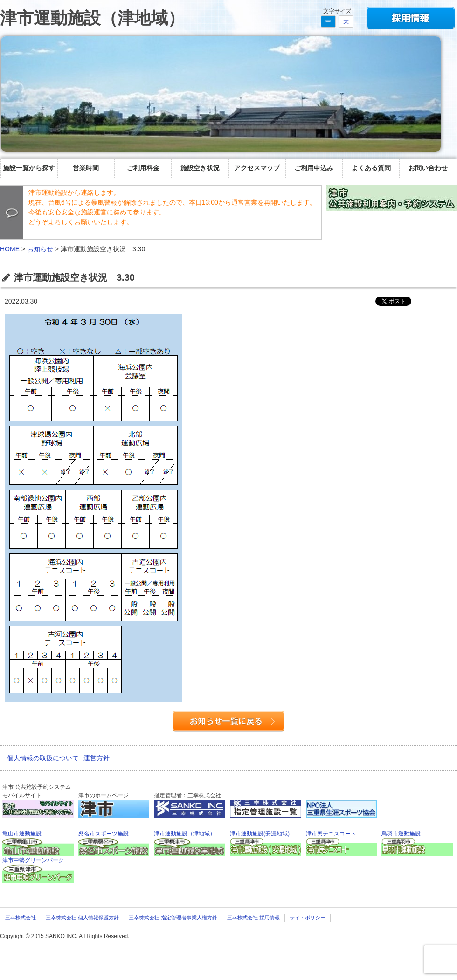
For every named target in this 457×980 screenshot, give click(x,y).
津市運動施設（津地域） (92, 18)
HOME (10, 249)
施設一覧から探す (29, 168)
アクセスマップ (257, 168)
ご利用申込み (314, 168)
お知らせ (40, 249)
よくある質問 (371, 168)
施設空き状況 (200, 168)
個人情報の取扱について (43, 758)
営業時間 (86, 168)
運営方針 (97, 758)
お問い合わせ (428, 168)
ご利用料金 (143, 168)
